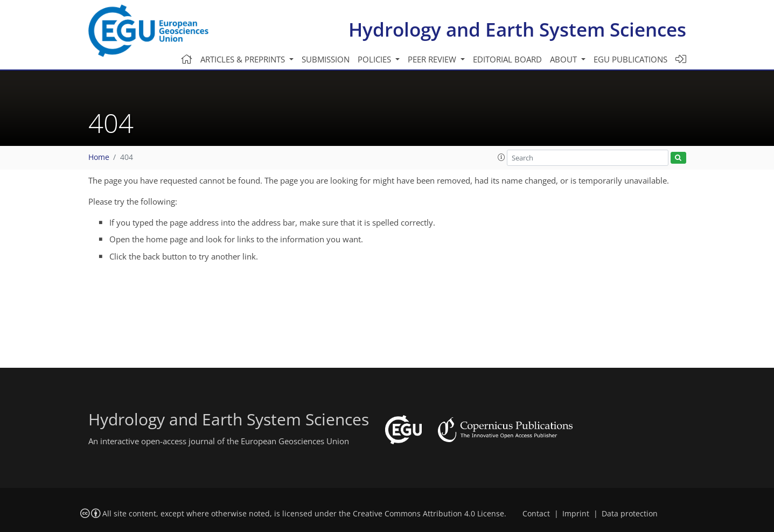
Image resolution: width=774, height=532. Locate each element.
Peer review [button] (433, 59)
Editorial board (507, 59)
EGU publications (630, 59)
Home (99, 157)
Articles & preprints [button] (244, 59)
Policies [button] (375, 59)
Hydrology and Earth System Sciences (517, 29)
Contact (536, 514)
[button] (501, 157)
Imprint (576, 514)
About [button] (564, 59)
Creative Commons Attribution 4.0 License (428, 514)
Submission (326, 59)
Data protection (630, 514)
